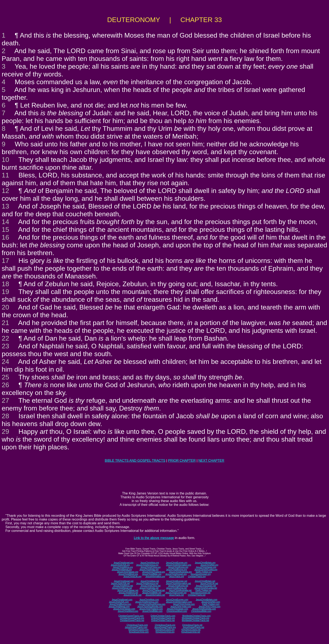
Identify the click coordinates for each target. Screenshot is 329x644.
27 (5, 400)
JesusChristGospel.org (176, 574)
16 (5, 237)
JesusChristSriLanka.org (206, 570)
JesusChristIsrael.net (123, 581)
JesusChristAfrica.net (123, 586)
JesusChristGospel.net (176, 593)
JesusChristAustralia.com (204, 609)
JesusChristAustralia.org (180, 572)
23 (5, 346)
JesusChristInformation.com (179, 602)
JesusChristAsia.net (150, 581)
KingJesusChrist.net (191, 632)
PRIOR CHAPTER (182, 461)
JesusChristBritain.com (206, 600)
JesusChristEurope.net (177, 581)
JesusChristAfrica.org (123, 567)
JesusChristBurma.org (177, 570)
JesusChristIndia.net (149, 588)
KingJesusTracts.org (165, 630)
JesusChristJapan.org (206, 567)
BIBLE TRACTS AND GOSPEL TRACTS (135, 461)
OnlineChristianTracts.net (163, 620)
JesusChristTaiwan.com (124, 609)
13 (5, 206)
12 (5, 191)
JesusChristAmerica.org (147, 565)
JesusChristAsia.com (149, 600)
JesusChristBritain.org (205, 563)
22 (5, 338)
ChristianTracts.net (197, 595)
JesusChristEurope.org (177, 563)
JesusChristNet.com (211, 602)
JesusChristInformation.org (179, 565)
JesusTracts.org (177, 576)
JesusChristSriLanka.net (206, 588)
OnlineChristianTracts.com (163, 616)
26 (5, 385)
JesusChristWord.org (128, 574)
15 (5, 230)
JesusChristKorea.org (178, 567)
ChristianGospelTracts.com (131, 616)
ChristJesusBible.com (201, 611)
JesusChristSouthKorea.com (152, 604)
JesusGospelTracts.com (136, 627)
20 (5, 307)
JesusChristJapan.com (177, 609)
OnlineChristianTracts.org (163, 618)
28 (5, 416)
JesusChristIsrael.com (122, 600)
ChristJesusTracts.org (165, 625)
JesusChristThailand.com (151, 609)
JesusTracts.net (176, 595)
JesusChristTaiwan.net (128, 590)
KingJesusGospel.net (200, 593)
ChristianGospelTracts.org (132, 618)
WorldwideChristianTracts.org (195, 618)
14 (5, 222)
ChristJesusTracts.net (192, 625)
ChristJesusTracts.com (137, 625)
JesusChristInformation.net (178, 583)
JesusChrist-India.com (181, 607)
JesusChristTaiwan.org (128, 572)
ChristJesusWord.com (177, 611)
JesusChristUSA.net (120, 583)
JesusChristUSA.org (120, 565)
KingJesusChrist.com (139, 632)
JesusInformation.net (155, 595)
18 (5, 284)
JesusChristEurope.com (177, 600)
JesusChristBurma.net (176, 588)
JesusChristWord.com (128, 611)
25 (5, 377)
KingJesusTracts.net (191, 630)
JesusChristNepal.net (122, 588)
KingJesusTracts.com (139, 630)
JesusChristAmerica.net (147, 583)
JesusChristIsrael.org (123, 563)
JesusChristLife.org (132, 576)
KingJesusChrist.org (165, 632)
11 (5, 175)
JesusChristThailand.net (153, 590)
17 (5, 261)
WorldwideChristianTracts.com (196, 616)
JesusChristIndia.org (149, 570)
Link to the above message (154, 538)
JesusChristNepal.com (119, 607)
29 (5, 432)
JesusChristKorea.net (178, 586)
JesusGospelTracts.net (193, 627)
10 (5, 160)
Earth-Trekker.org (204, 572)
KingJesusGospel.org (201, 574)
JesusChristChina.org (150, 567)
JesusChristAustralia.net (180, 590)
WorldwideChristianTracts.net (195, 620)
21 (5, 323)
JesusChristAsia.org (150, 563)
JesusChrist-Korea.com (184, 604)
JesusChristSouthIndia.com (150, 607)
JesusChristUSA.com (119, 602)
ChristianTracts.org (197, 576)
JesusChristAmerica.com (147, 602)
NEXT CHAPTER (211, 461)
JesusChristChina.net (151, 586)
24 (5, 362)
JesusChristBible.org (152, 574)
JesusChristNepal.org (122, 570)
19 (5, 292)
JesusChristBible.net (152, 593)
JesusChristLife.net (209, 583)
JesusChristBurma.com (120, 604)
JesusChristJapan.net (206, 586)
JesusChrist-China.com (210, 607)
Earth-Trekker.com (211, 604)
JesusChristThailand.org (154, 572)
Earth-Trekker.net (204, 590)
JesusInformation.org (155, 576)
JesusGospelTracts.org (165, 627)
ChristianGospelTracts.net (132, 620)
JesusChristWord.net (128, 593)
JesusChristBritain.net (205, 581)
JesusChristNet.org (209, 565)
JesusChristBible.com (152, 611)
